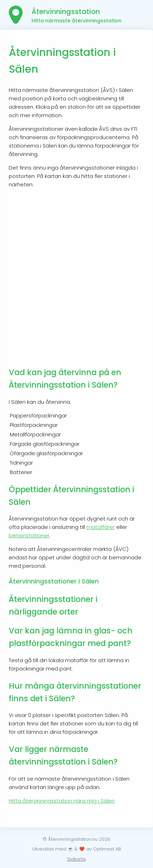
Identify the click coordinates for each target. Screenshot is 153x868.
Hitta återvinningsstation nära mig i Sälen (62, 801)
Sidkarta (76, 859)
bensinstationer (29, 535)
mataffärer (101, 527)
